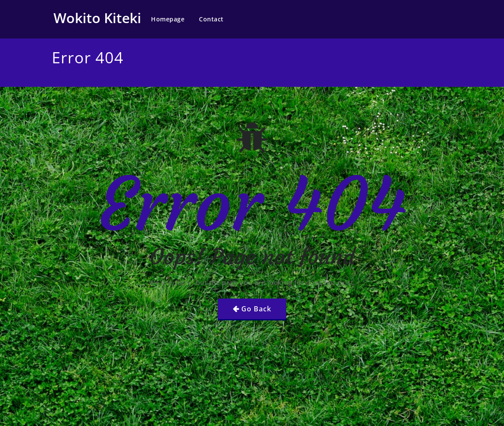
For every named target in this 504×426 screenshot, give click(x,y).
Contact (211, 19)
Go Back (256, 309)
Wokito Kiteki (97, 18)
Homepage (168, 19)
